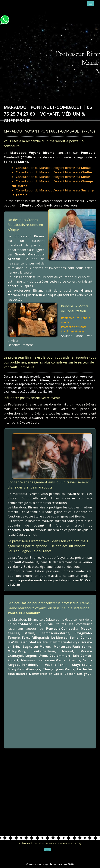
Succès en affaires (74, 331)
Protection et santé (75, 327)
